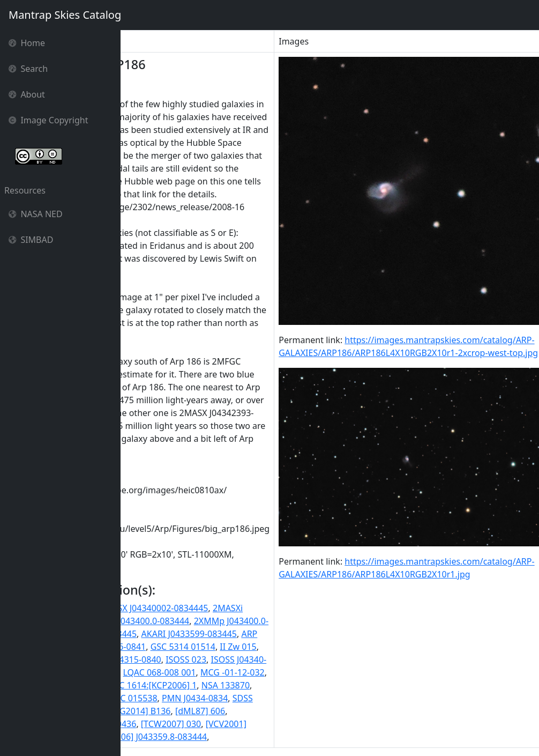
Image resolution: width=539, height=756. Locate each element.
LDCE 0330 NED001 (188, 672)
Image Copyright (48, 120)
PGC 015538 (241, 698)
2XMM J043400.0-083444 (248, 621)
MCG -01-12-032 (341, 672)
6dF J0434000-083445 (202, 634)
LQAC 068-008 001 (268, 672)
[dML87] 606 (308, 711)
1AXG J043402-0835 (164, 608)
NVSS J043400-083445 (169, 698)
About (27, 94)
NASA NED (36, 214)
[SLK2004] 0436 (214, 724)
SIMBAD (31, 240)
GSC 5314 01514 (291, 647)
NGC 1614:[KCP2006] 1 (260, 685)
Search (28, 69)
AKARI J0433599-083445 (297, 634)
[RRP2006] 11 (152, 724)
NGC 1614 (190, 685)
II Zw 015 (347, 647)
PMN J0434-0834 (303, 698)
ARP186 (160, 647)
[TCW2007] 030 (279, 724)
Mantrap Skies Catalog (65, 15)
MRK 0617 (145, 685)
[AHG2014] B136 (246, 711)
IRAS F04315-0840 (234, 659)
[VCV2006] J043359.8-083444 (258, 737)
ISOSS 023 (294, 659)
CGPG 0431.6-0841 (217, 647)
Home (27, 43)
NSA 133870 (334, 685)
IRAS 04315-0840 (159, 659)
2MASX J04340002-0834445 (262, 608)
